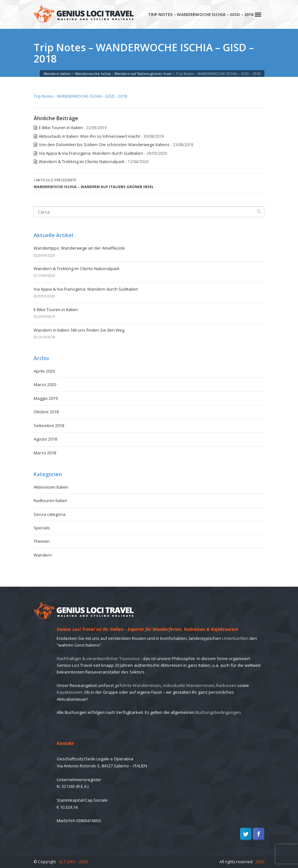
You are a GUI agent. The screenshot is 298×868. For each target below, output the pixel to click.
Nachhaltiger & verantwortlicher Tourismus (98, 658)
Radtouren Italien (50, 500)
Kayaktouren (69, 692)
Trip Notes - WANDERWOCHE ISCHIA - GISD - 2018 (80, 96)
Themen (42, 541)
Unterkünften (235, 638)
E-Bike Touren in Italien (61, 128)
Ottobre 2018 (46, 412)
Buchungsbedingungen (218, 712)
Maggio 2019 (46, 398)
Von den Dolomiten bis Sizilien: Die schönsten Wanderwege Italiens (104, 145)
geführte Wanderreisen (138, 685)
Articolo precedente (94, 183)
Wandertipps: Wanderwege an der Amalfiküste (79, 248)
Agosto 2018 (45, 439)
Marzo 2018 (45, 453)
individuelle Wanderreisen (189, 685)
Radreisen (226, 685)
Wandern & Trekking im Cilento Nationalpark (82, 161)
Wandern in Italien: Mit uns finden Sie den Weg (79, 330)
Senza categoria (50, 514)
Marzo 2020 (45, 384)
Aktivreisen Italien (51, 487)
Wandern (43, 555)
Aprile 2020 (44, 371)
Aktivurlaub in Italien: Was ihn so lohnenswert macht (89, 136)
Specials (42, 528)
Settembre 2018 (49, 426)
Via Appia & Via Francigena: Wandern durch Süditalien (91, 153)
